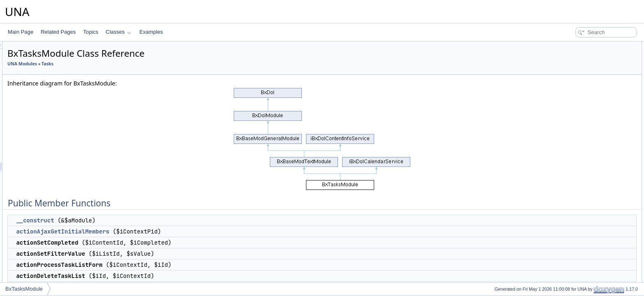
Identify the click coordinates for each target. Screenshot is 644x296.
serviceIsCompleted (581, 281)
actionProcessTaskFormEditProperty (599, 118)
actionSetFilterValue (581, 82)
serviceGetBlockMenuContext (591, 146)
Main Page (21, 32)
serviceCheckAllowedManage (591, 254)
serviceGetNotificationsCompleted (596, 209)
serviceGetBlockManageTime (591, 155)
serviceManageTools (581, 136)
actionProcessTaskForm (585, 109)
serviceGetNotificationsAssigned (594, 236)
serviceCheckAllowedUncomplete (596, 272)
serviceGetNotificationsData (589, 200)
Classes (118, 32)
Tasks (150, 64)
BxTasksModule (24, 289)
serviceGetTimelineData (585, 164)
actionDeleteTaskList (582, 100)
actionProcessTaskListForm (589, 91)
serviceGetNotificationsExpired (592, 227)
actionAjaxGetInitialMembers (165, 231)
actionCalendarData (581, 127)
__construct (138, 220)
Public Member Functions (580, 46)
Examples (151, 32)
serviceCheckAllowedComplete (593, 263)
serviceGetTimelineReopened (591, 191)
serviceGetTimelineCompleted (592, 182)
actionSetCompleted (581, 73)
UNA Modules (125, 64)
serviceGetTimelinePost (585, 173)
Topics (91, 32)
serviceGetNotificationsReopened (596, 218)
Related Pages (58, 32)
